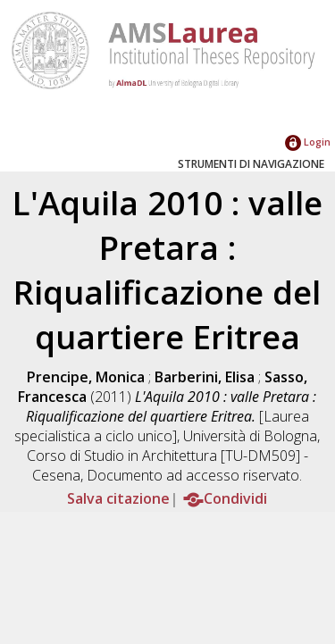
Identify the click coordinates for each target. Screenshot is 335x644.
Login (308, 142)
